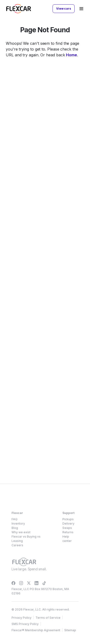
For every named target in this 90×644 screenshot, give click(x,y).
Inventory (18, 524)
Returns (68, 532)
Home (72, 55)
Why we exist (21, 532)
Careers (17, 545)
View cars (64, 9)
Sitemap (70, 630)
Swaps (67, 528)
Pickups (68, 519)
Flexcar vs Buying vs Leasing (26, 539)
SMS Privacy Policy (25, 624)
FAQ (15, 519)
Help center (67, 539)
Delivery (68, 524)
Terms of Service (48, 618)
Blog (15, 528)
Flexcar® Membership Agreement (36, 630)
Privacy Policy (21, 618)
